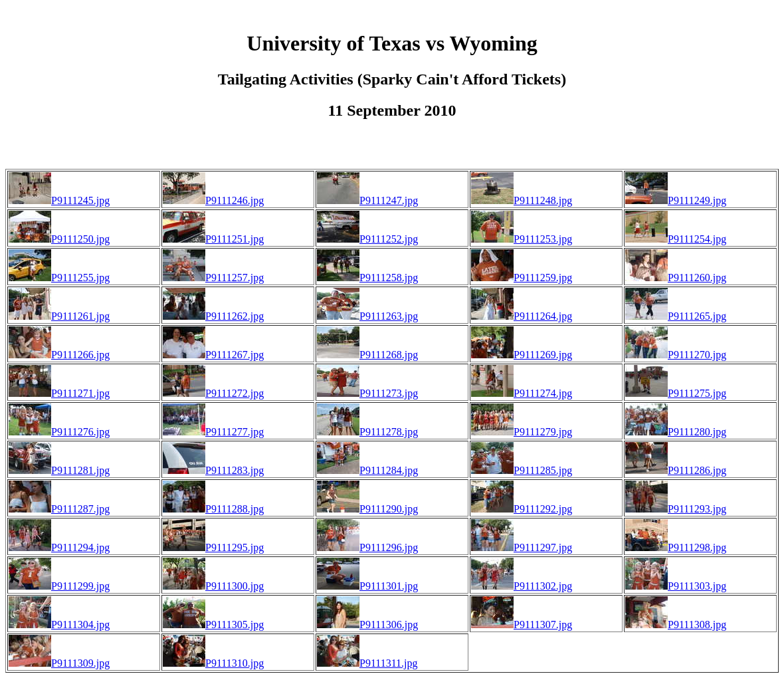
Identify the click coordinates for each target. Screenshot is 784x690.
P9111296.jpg (367, 547)
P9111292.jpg (522, 509)
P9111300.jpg (213, 586)
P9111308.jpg (676, 625)
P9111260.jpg (676, 278)
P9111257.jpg (213, 278)
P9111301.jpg (367, 586)
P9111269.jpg (522, 355)
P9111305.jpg (213, 625)
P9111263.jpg (367, 316)
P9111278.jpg (367, 432)
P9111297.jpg (522, 547)
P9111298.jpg (676, 547)
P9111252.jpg (367, 239)
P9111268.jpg (367, 355)
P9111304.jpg (59, 625)
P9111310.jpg (213, 663)
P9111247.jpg (367, 200)
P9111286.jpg (676, 470)
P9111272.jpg (213, 393)
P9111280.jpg (676, 432)
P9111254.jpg (676, 239)
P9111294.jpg (59, 547)
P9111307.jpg (522, 625)
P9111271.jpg (59, 393)
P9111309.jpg (59, 663)
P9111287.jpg (59, 509)
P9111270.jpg (676, 355)
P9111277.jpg (213, 432)
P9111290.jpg (367, 509)
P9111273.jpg (367, 393)
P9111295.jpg (213, 547)
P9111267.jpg (213, 355)
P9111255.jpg (59, 278)
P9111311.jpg (367, 663)
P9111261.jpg (59, 316)
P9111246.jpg (213, 200)
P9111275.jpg (676, 393)
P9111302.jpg (522, 586)
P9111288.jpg (213, 509)
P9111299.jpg (59, 586)
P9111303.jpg (676, 586)
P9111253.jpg (522, 239)
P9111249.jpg (676, 200)
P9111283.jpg (213, 470)
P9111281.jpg (59, 470)
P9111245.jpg (59, 200)
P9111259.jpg (522, 278)
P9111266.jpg (59, 355)
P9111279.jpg (522, 432)
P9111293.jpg (676, 509)
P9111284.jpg (367, 470)
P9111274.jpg (522, 393)
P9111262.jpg (213, 316)
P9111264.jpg (522, 316)
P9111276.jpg (59, 432)
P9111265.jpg (676, 316)
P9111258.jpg (367, 278)
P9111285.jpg (522, 470)
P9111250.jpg (59, 239)
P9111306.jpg (367, 625)
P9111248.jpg (522, 200)
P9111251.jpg (213, 239)
